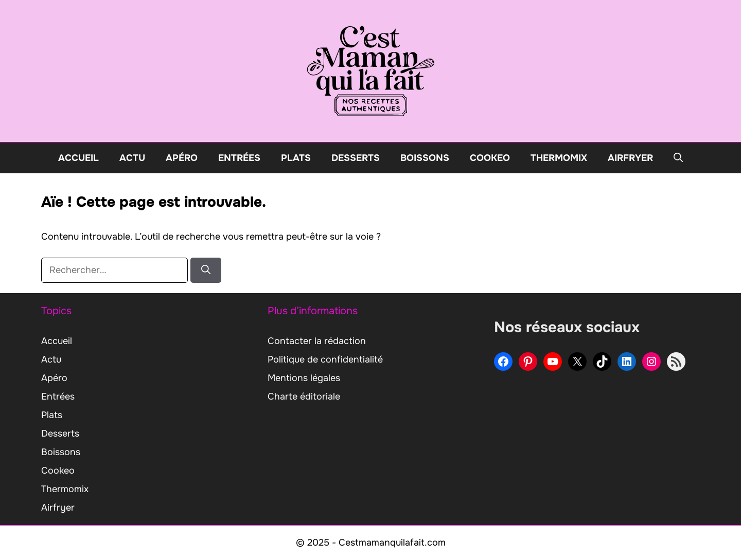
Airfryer (630, 158)
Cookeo (490, 158)
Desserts (356, 158)
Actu (132, 158)
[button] (678, 158)
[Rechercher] (206, 270)
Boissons (425, 158)
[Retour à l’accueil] (370, 70)
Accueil (78, 158)
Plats (296, 158)
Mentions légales (304, 378)
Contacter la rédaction (317, 341)
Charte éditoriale (304, 396)
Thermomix (559, 158)
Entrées (239, 158)
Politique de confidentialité (325, 359)
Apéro (182, 158)
